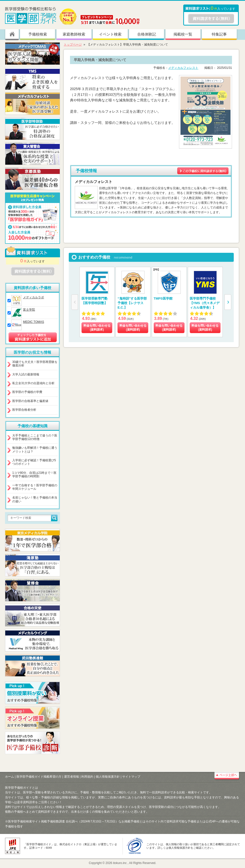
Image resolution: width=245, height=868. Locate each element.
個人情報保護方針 (108, 777)
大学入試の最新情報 (26, 374)
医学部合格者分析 (24, 410)
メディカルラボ (33, 297)
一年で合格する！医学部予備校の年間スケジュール (35, 487)
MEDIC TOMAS (33, 322)
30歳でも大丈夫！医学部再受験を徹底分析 (35, 364)
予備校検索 (38, 34)
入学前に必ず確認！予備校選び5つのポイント (34, 462)
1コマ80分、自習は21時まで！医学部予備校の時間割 (34, 475)
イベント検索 (110, 34)
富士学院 (29, 310)
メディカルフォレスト (183, 68)
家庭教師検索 (74, 34)
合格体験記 (147, 34)
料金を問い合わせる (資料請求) (97, 328)
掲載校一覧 (183, 34)
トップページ (73, 45)
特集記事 (219, 34)
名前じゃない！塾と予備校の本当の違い (35, 499)
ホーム (9, 777)
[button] (228, 302)
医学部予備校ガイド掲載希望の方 (39, 777)
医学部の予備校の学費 (27, 392)
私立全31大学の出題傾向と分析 (33, 383)
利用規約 (87, 777)
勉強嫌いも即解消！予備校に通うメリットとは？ (35, 450)
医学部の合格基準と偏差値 (30, 401)
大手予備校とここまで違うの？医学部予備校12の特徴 (35, 437)
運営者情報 (71, 777)
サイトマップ (131, 777)
